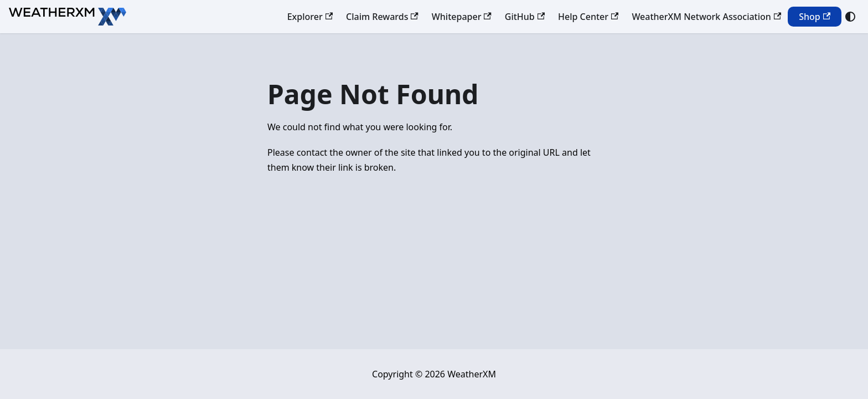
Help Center (588, 17)
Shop (815, 17)
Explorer (310, 17)
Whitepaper (462, 17)
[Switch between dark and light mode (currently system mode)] (850, 17)
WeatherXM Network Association (706, 17)
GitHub (525, 17)
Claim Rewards (382, 17)
